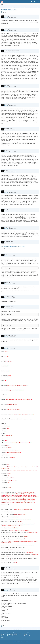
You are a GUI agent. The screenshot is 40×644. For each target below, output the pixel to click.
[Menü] (38, 2)
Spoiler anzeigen (7, 268)
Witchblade (7, 227)
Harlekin (6, 17)
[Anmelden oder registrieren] (35, 2)
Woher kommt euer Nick (10, 335)
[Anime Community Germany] (2, 2)
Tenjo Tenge (7, 210)
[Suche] (31, 2)
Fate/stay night (8, 282)
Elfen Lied (7, 150)
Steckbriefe (7, 347)
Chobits (6, 171)
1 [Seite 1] (2, 12)
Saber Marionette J (9, 129)
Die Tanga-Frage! (8, 568)
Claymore (7, 254)
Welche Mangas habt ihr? (10, 589)
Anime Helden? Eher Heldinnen (12, 51)
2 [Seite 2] (3, 12)
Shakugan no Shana (9, 242)
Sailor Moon (7, 104)
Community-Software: (20, 642)
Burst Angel (7, 16)
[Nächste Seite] (6, 12)
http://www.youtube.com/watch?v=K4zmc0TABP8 (13, 246)
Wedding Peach (8, 191)
